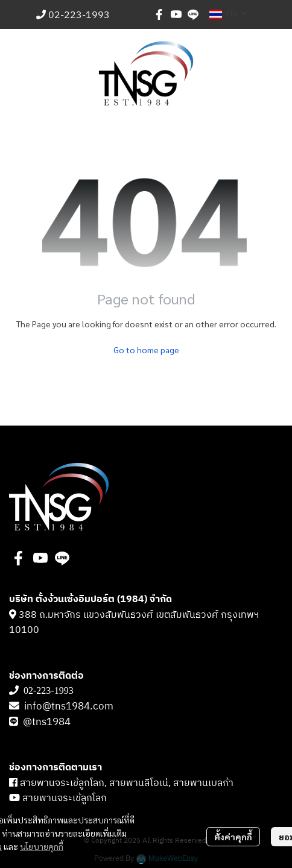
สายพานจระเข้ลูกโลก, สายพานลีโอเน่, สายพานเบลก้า (127, 783)
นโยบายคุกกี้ (42, 846)
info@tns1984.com (69, 706)
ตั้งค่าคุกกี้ (233, 837)
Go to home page (146, 350)
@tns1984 (48, 722)
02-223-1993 (79, 15)
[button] (228, 14)
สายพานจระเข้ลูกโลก (65, 798)
